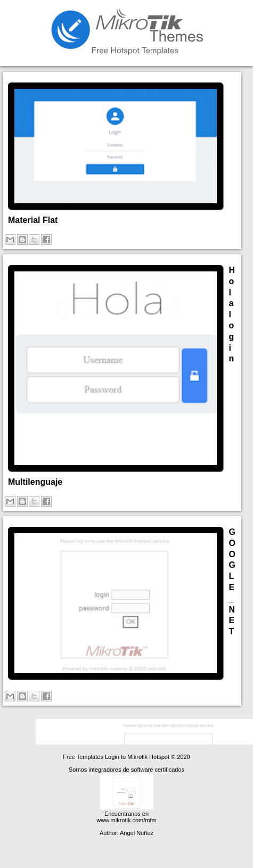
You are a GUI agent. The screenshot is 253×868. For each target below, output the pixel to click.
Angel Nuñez (137, 833)
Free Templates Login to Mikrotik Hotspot (117, 757)
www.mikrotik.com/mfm (126, 820)
